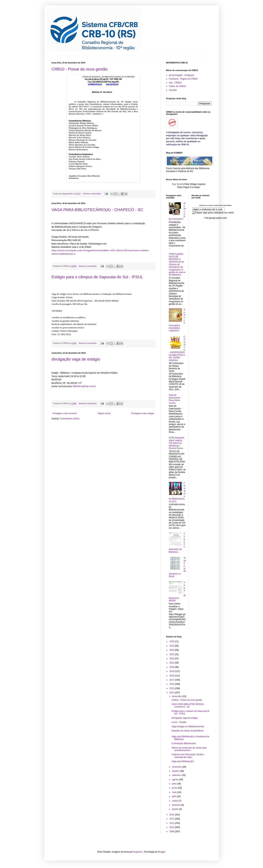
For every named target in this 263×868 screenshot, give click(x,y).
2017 (172, 680)
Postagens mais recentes (65, 413)
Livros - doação (179, 722)
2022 (172, 659)
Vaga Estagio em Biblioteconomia (188, 727)
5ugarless (138, 852)
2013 (172, 815)
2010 (172, 827)
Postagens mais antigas (143, 413)
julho (175, 784)
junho (175, 788)
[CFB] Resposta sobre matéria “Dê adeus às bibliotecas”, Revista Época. (177, 443)
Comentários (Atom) (70, 419)
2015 (172, 688)
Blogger (162, 852)
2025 (172, 646)
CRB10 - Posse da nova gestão (80, 69)
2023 (172, 654)
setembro (177, 775)
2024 (172, 650)
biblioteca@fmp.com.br (84, 386)
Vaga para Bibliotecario (183, 761)
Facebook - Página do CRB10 (183, 79)
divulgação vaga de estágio (76, 359)
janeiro (175, 809)
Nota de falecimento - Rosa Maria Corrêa (175, 399)
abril (174, 796)
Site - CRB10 (175, 83)
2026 (172, 642)
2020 (172, 667)
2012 (172, 819)
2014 (172, 693)
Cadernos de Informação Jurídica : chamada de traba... (188, 756)
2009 (172, 831)
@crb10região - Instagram (182, 75)
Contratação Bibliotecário (184, 743)
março (175, 801)
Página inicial (104, 413)
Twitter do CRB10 (177, 86)
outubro (176, 771)
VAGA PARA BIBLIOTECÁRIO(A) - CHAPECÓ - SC (97, 210)
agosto (175, 780)
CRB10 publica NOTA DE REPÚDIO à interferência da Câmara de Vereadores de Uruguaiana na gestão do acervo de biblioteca (177, 264)
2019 (172, 671)
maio (175, 792)
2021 (172, 663)
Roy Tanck (177, 184)
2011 (172, 823)
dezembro (177, 696)
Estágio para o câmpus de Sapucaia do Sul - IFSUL (97, 277)
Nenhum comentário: (92, 194)
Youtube (173, 90)
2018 (172, 676)
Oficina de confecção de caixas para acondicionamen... (189, 749)
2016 (172, 684)
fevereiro (176, 805)
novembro (177, 767)
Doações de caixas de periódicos (187, 731)
